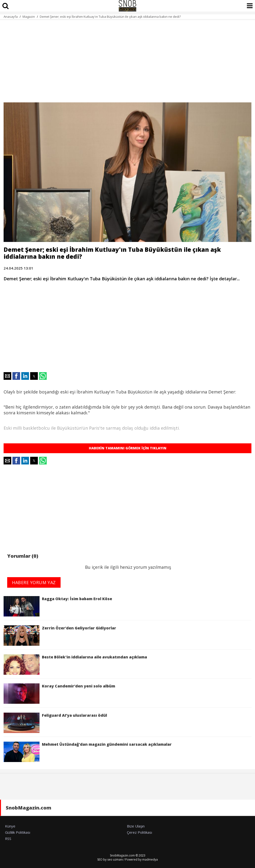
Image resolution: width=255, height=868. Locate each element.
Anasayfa (11, 17)
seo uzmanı (115, 859)
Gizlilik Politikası (18, 832)
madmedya (150, 859)
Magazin (29, 17)
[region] (127, 59)
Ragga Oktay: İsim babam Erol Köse (58, 606)
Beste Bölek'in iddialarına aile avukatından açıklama (75, 665)
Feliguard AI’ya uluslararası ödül (55, 723)
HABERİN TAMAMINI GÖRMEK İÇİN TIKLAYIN (128, 448)
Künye (10, 826)
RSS (8, 839)
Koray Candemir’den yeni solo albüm (59, 694)
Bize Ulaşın (136, 826)
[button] (7, 376)
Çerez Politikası (139, 832)
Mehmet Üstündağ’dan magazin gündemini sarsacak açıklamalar (88, 752)
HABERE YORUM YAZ (34, 582)
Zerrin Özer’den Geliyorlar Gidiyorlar (60, 636)
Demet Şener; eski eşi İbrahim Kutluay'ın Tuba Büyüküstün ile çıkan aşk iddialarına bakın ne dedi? (110, 17)
